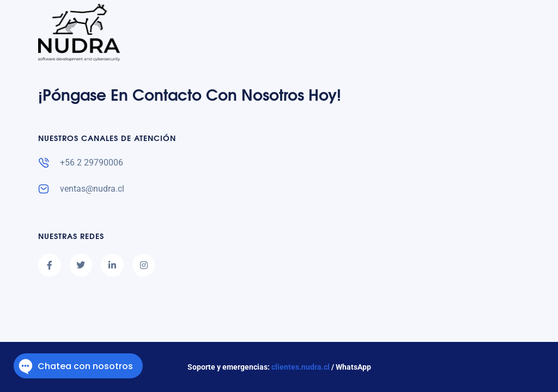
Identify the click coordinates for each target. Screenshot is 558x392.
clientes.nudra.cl (301, 367)
